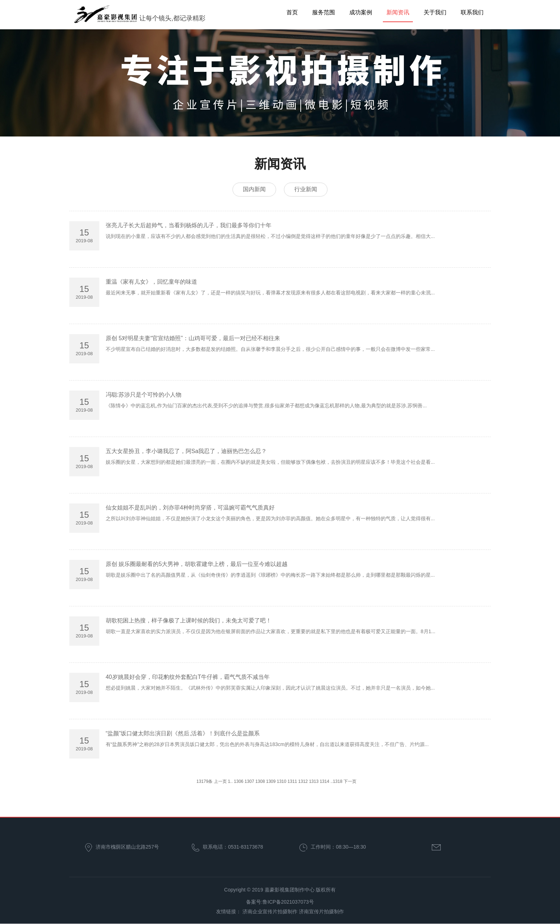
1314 (324, 782)
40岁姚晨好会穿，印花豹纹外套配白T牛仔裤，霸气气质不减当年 (188, 678)
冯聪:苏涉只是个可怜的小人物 (144, 395)
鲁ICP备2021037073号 (288, 902)
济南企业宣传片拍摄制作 (270, 912)
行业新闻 (307, 190)
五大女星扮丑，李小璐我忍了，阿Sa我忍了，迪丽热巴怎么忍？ (186, 452)
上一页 (220, 782)
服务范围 (324, 12)
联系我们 (472, 12)
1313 (314, 782)
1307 (249, 782)
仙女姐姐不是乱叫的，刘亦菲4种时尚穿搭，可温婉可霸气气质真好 (190, 508)
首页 (292, 12)
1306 (239, 782)
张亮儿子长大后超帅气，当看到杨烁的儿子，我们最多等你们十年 (189, 226)
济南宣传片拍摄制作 (321, 912)
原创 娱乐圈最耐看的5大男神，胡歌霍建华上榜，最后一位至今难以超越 (197, 565)
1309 (271, 782)
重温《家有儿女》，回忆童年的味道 (151, 282)
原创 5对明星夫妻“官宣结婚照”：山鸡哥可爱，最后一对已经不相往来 (193, 339)
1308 (260, 782)
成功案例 (361, 12)
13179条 (204, 782)
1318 (338, 782)
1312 (303, 782)
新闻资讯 (398, 12)
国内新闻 (253, 190)
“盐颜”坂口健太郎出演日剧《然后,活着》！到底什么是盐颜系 (183, 734)
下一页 (350, 782)
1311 (292, 782)
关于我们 (435, 12)
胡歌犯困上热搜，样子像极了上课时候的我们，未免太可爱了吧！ (189, 621)
